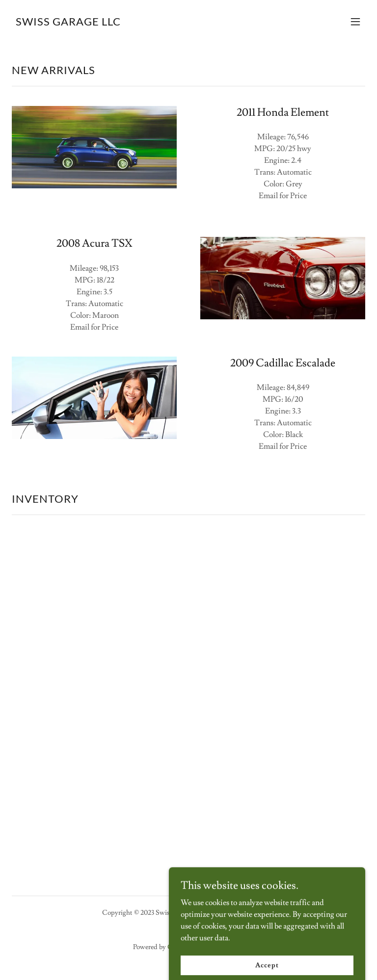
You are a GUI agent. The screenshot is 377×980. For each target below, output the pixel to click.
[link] (68, 23)
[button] (355, 22)
